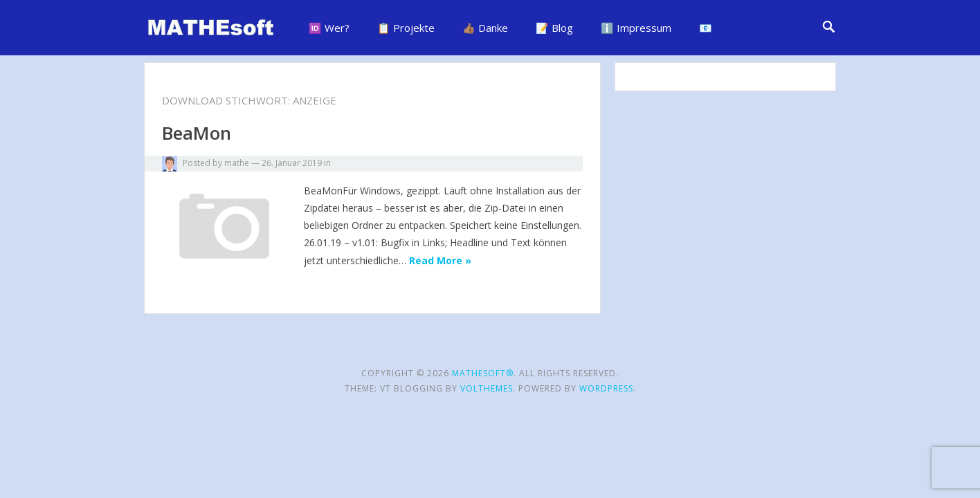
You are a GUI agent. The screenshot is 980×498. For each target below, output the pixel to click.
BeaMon (197, 133)
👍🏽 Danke (485, 28)
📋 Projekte (406, 28)
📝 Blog (554, 28)
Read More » (440, 260)
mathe (237, 163)
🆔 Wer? (329, 28)
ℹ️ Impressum (636, 28)
